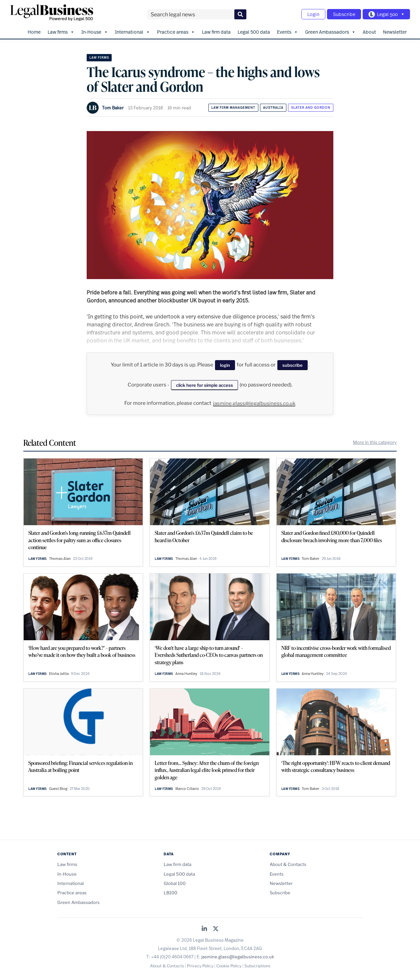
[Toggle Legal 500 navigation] (385, 14)
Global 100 (175, 882)
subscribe (292, 364)
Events (287, 30)
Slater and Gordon (311, 106)
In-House (95, 30)
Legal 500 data (254, 30)
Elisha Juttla (59, 672)
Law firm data (216, 30)
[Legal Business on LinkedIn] (204, 928)
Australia (273, 106)
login (225, 364)
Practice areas (176, 30)
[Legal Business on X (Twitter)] (216, 928)
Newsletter (395, 30)
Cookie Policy (229, 964)
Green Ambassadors (330, 30)
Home (34, 30)
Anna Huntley (186, 672)
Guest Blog (58, 787)
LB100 (170, 891)
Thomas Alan (60, 557)
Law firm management (233, 106)
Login (309, 14)
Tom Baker (113, 106)
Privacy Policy (200, 964)
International (132, 30)
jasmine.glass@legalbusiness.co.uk (254, 402)
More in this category (375, 441)
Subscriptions (257, 964)
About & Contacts (288, 863)
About (369, 30)
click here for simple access (204, 383)
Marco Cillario (187, 787)
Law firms (61, 30)
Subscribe (341, 14)
